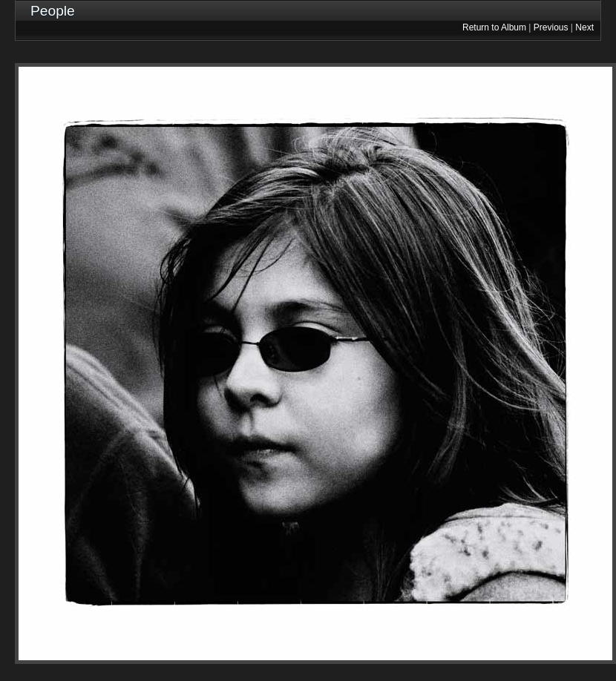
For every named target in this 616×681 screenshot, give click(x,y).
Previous (551, 27)
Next (584, 27)
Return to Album (494, 27)
